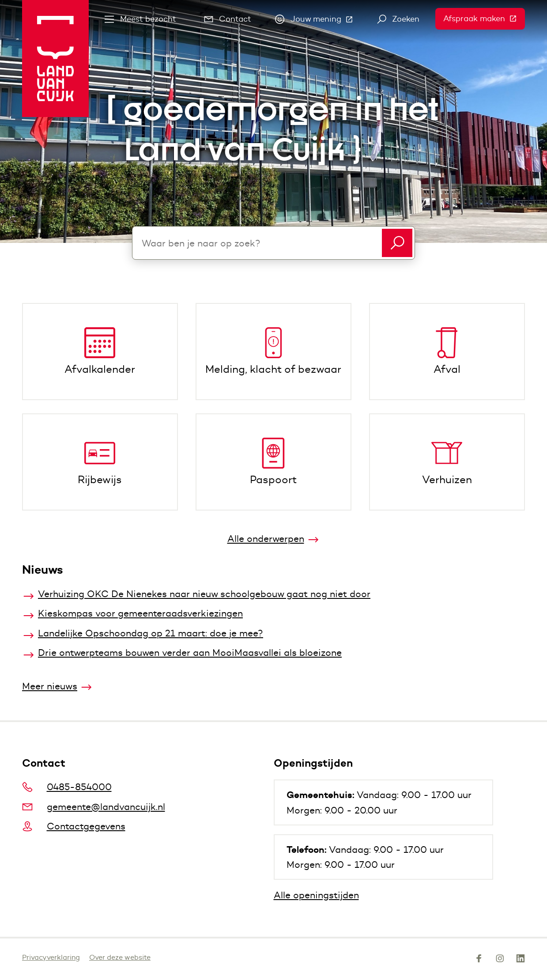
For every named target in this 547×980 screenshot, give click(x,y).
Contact (228, 19)
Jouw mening (318, 21)
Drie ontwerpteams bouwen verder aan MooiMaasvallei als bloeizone (190, 653)
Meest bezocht (140, 19)
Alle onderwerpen (266, 539)
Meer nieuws (50, 686)
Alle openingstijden (316, 895)
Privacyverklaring (51, 957)
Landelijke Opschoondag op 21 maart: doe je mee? (151, 633)
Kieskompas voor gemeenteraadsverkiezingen (140, 613)
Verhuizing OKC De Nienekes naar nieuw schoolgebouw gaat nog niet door (204, 594)
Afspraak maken (484, 19)
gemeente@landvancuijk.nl (94, 807)
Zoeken (398, 19)
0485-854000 (67, 787)
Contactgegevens (74, 826)
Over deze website (120, 957)
